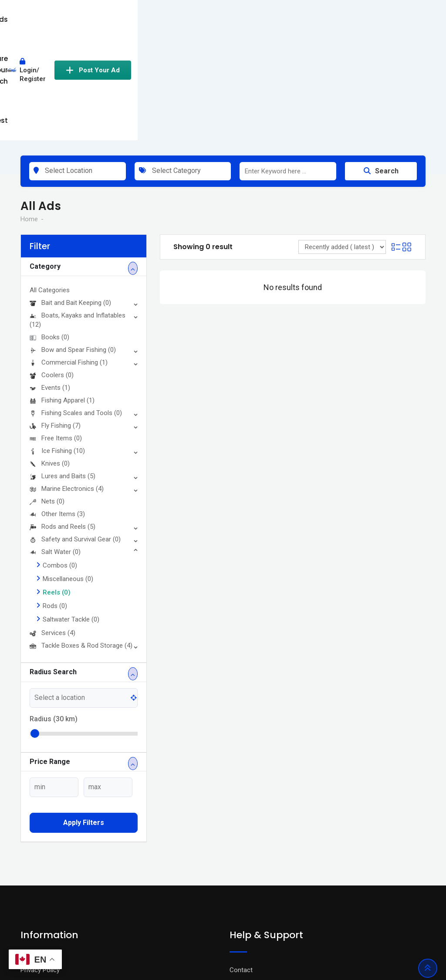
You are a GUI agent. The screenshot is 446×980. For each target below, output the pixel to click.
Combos (60, 456)
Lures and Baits (63, 366)
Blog (27, 886)
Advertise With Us (255, 873)
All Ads (148, 19)
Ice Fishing (57, 341)
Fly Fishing (55, 316)
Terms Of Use (40, 873)
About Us (34, 899)
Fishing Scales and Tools (76, 303)
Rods (55, 496)
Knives (50, 354)
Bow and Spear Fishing (73, 240)
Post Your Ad (387, 20)
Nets (47, 392)
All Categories (50, 180)
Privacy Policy (40, 860)
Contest (257, 19)
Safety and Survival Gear (75, 429)
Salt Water (55, 442)
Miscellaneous (68, 469)
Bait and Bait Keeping (70, 193)
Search (381, 61)
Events (50, 278)
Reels (57, 483)
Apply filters (84, 713)
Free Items (56, 328)
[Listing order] (342, 137)
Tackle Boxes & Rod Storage (81, 536)
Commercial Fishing (69, 253)
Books (49, 227)
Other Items (57, 404)
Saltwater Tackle (71, 510)
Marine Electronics (67, 379)
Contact (241, 860)
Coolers (52, 265)
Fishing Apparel (62, 291)
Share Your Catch (201, 19)
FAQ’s (238, 886)
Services (52, 523)
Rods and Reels (63, 417)
